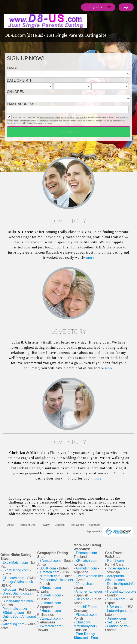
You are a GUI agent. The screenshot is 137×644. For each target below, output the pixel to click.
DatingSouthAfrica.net (19, 616)
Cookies (60, 525)
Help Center (77, 525)
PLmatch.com (87, 615)
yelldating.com (13, 624)
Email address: (21, 104)
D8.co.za (83, 599)
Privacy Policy (67, 117)
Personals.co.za (15, 609)
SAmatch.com (50, 561)
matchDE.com (87, 607)
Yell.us (112, 622)
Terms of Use (28, 525)
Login (126, 7)
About (11, 525)
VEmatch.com (51, 618)
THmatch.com (86, 553)
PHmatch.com (51, 611)
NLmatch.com (50, 576)
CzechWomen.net (89, 576)
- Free (86, 636)
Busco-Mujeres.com (18, 601)
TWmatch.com (50, 626)
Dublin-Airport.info (121, 584)
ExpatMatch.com (15, 563)
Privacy (45, 525)
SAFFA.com (116, 599)
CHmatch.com (14, 578)
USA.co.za (115, 607)
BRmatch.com (50, 588)
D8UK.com (48, 568)
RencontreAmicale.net (56, 580)
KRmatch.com (86, 561)
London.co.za (118, 626)
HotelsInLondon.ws (122, 591)
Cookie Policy (81, 117)
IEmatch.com (49, 572)
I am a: (12, 68)
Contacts (95, 525)
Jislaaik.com (117, 618)
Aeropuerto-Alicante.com (115, 578)
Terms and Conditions (50, 117)
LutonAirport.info (120, 611)
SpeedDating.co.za (17, 593)
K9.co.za (10, 589)
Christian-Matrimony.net (84, 624)
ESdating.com (13, 613)
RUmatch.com (51, 595)
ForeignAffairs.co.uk (18, 582)
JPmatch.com (86, 584)
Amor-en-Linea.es (89, 591)
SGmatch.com (51, 603)
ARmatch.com (86, 568)
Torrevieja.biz (117, 568)
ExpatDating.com (16, 570)
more (90, 258)
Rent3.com (115, 561)
